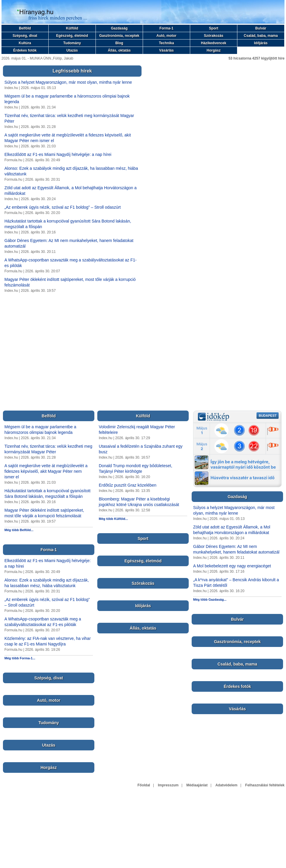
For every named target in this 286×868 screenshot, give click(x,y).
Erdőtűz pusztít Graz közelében (128, 485)
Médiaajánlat (197, 785)
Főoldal (144, 785)
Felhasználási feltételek (265, 785)
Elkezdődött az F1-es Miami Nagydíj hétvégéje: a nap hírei (58, 154)
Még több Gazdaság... (210, 599)
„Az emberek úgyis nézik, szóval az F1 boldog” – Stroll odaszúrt (63, 207)
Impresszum (168, 785)
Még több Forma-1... (20, 658)
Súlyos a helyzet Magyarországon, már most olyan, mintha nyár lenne (68, 82)
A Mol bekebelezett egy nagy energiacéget (232, 566)
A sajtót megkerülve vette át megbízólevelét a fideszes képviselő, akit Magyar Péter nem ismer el (46, 471)
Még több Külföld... (113, 519)
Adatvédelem (226, 785)
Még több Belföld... (19, 530)
